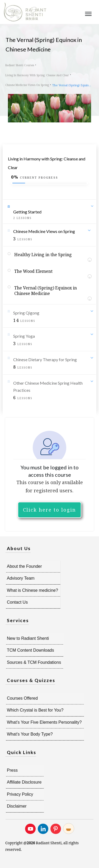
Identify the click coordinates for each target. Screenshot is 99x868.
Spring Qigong (26, 313)
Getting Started (27, 212)
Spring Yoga (24, 336)
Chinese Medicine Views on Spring (44, 231)
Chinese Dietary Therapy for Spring (45, 359)
